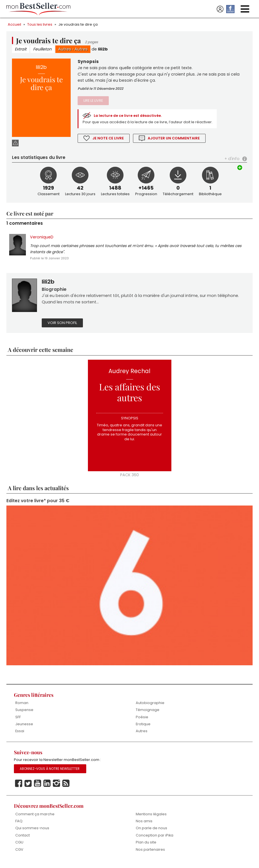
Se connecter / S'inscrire (220, 9)
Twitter (28, 788)
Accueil (14, 24)
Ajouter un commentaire (174, 139)
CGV (19, 854)
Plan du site (146, 847)
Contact (23, 839)
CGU (19, 847)
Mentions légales (151, 818)
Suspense (24, 713)
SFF (18, 721)
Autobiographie (150, 706)
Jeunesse (24, 728)
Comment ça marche (35, 818)
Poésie (142, 721)
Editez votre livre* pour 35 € (38, 504)
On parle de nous (151, 832)
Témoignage (148, 713)
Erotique (143, 728)
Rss (66, 788)
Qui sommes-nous (32, 832)
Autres (66, 49)
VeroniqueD (42, 238)
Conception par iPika (155, 839)
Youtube (38, 788)
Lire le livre (93, 102)
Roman (22, 706)
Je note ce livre (108, 139)
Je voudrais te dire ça (78, 24)
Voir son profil (62, 326)
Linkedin (47, 788)
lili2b (104, 49)
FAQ (19, 825)
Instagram (56, 788)
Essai (20, 735)
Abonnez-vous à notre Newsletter (50, 773)
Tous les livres (40, 24)
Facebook (19, 788)
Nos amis (144, 825)
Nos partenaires (150, 854)
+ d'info (232, 160)
